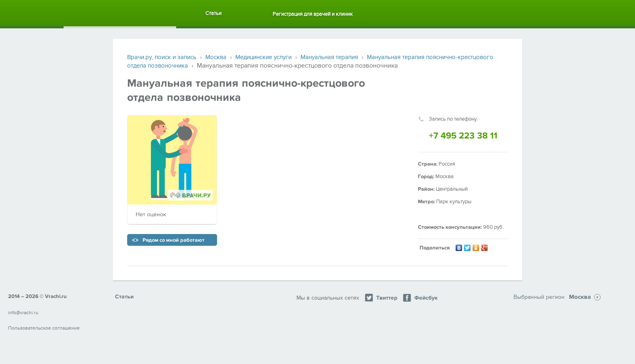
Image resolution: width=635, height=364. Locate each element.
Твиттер (381, 298)
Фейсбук (420, 298)
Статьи (213, 13)
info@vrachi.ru (23, 313)
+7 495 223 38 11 (463, 136)
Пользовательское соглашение (44, 328)
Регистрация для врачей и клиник (313, 14)
